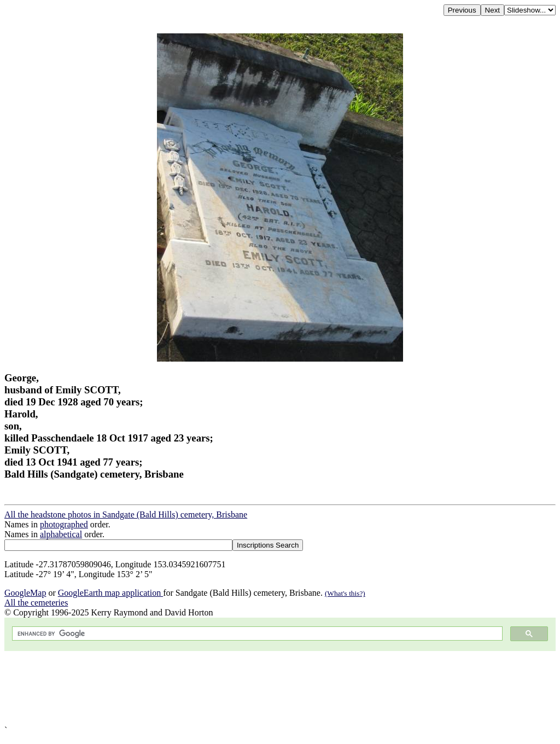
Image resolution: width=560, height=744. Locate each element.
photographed (64, 524)
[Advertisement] (280, 688)
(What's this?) (345, 593)
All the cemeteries (36, 603)
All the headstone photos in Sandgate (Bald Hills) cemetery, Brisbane (126, 515)
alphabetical (61, 534)
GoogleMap (25, 593)
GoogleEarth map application (110, 593)
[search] (256, 634)
